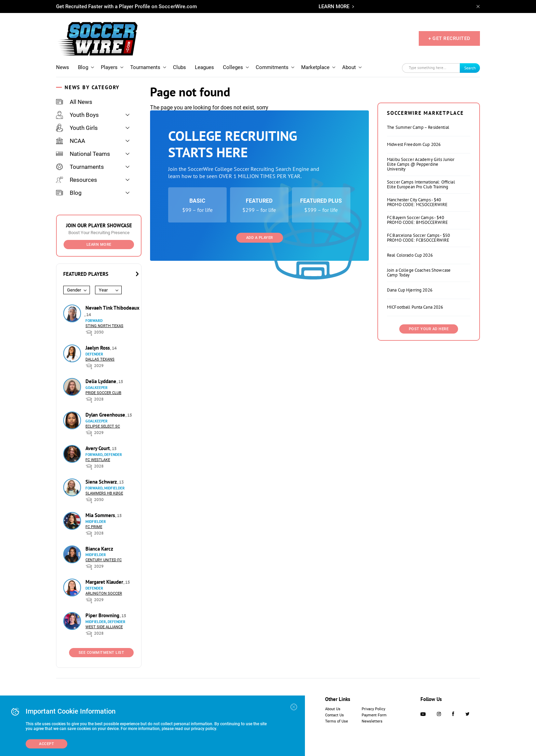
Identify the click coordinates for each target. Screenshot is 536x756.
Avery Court (98, 448)
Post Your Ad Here (429, 329)
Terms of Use (337, 721)
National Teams (83, 154)
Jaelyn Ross (98, 348)
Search (470, 68)
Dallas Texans (100, 359)
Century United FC (104, 560)
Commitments (272, 67)
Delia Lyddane (102, 381)
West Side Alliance (104, 627)
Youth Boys (77, 115)
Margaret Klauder (105, 582)
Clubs (179, 67)
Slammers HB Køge (104, 493)
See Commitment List (102, 653)
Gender (74, 290)
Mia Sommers (101, 515)
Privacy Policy (373, 709)
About (349, 67)
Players (109, 67)
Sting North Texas (104, 326)
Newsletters (372, 721)
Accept (46, 744)
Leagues (204, 67)
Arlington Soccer (104, 593)
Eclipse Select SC (103, 426)
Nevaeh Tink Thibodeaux (112, 308)
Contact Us (334, 715)
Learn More (99, 245)
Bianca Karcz (99, 549)
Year (103, 290)
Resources (77, 180)
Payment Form (374, 715)
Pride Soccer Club (103, 393)
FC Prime (94, 527)
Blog (83, 67)
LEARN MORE (334, 6)
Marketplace (315, 67)
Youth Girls (77, 128)
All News (74, 102)
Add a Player (260, 238)
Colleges (233, 67)
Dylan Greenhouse (106, 415)
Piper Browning (103, 615)
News (63, 67)
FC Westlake (98, 460)
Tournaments (145, 67)
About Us (333, 709)
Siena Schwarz (102, 482)
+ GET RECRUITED (449, 38)
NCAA (71, 141)
